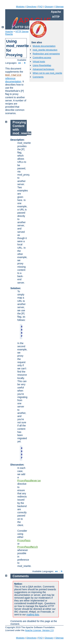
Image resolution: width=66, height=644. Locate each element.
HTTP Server (22, 31)
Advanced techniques (43, 69)
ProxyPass (24, 541)
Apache (9, 31)
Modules (20, 7)
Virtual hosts (39, 62)
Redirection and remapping (46, 54)
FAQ (40, 7)
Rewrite (9, 34)
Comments (38, 77)
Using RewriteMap (42, 65)
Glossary (49, 7)
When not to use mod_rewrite (47, 73)
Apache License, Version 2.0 (39, 630)
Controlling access (42, 57)
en (20, 63)
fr (25, 63)
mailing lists (33, 615)
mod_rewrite (13, 75)
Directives (31, 7)
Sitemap (59, 7)
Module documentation (44, 46)
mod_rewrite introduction (45, 50)
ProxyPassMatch (28, 547)
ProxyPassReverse (29, 481)
